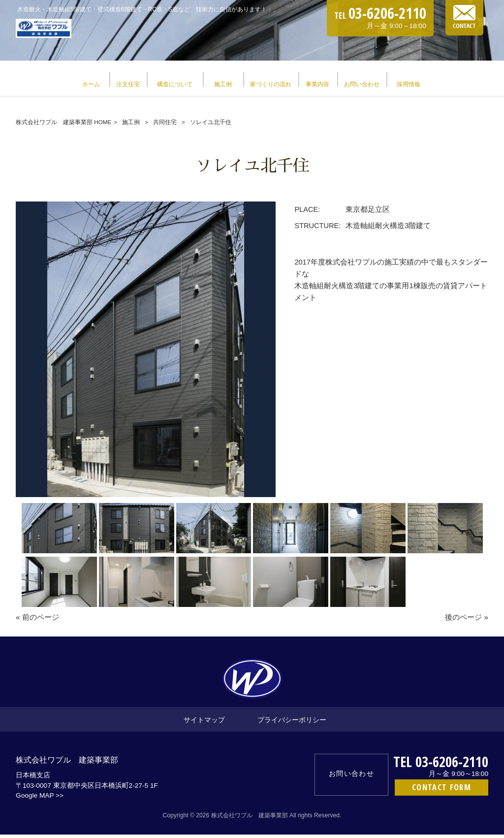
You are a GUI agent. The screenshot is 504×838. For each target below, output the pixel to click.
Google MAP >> (40, 799)
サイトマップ (204, 723)
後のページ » (467, 620)
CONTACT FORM (441, 790)
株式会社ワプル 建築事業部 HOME (63, 125)
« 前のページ (37, 620)
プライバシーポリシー (292, 723)
